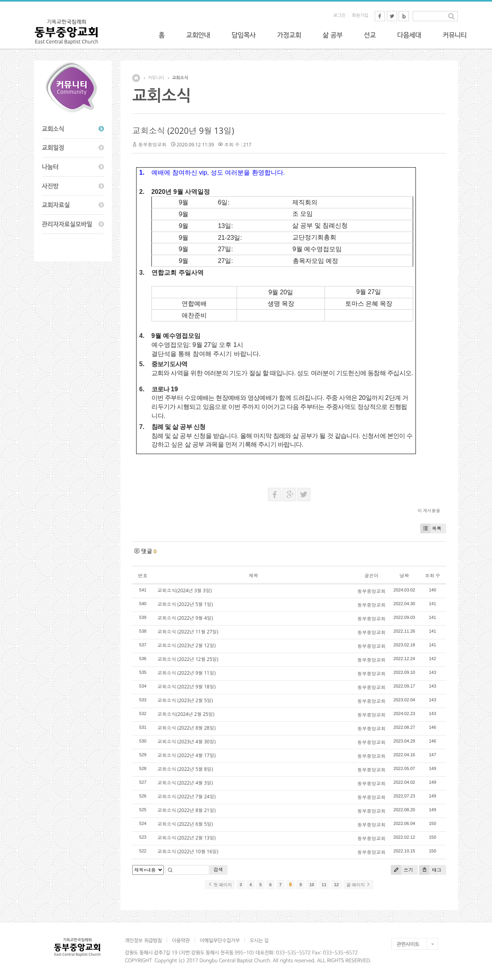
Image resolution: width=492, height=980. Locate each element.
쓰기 (402, 870)
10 (312, 885)
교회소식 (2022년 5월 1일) (185, 604)
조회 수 (433, 576)
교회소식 (180, 78)
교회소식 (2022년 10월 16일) (188, 851)
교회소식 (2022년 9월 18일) (186, 687)
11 (324, 885)
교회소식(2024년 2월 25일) (186, 714)
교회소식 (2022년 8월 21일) (186, 810)
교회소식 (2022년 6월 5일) (185, 824)
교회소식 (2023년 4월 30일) (186, 742)
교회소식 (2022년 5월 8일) (185, 769)
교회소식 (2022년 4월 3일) (185, 783)
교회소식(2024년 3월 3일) (184, 590)
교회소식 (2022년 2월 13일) (186, 838)
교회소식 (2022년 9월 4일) (185, 618)
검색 (218, 870)
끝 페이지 (358, 885)
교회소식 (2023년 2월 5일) (185, 700)
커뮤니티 (156, 78)
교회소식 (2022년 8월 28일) (186, 728)
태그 (430, 870)
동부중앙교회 (152, 145)
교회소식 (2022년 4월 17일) (186, 755)
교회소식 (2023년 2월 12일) (186, 645)
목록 (431, 528)
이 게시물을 (429, 510)
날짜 (404, 576)
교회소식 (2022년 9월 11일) (186, 673)
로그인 (340, 16)
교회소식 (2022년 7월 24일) (186, 797)
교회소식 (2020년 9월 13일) (183, 131)
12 (336, 885)
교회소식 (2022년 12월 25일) (188, 659)
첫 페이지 (220, 885)
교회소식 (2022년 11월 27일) (188, 632)
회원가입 (360, 16)
